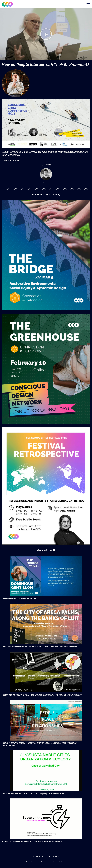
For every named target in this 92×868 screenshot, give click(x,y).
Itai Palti (46, 182)
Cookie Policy (31, 862)
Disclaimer (44, 862)
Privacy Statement (60, 862)
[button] (88, 4)
